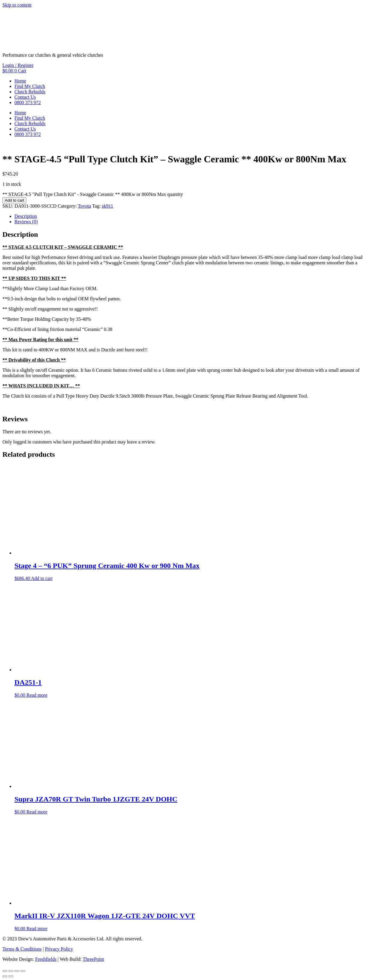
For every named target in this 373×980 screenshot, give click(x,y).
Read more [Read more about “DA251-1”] (37, 695)
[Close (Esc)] (23, 971)
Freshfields (46, 959)
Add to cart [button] (42, 578)
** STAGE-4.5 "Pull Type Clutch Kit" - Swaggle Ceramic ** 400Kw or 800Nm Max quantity (93, 194)
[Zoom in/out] (5, 971)
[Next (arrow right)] (11, 976)
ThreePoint (93, 959)
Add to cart (14, 200)
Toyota (84, 206)
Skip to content (17, 5)
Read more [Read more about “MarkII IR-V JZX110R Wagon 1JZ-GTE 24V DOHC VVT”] (37, 929)
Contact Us (25, 97)
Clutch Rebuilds (30, 92)
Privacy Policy (59, 949)
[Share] (17, 971)
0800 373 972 (28, 102)
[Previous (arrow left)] (5, 976)
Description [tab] (26, 216)
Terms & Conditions (22, 949)
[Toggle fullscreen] (11, 971)
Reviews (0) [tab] (26, 222)
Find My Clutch (30, 86)
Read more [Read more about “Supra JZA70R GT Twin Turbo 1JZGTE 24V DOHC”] (37, 812)
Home (20, 81)
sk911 (107, 206)
